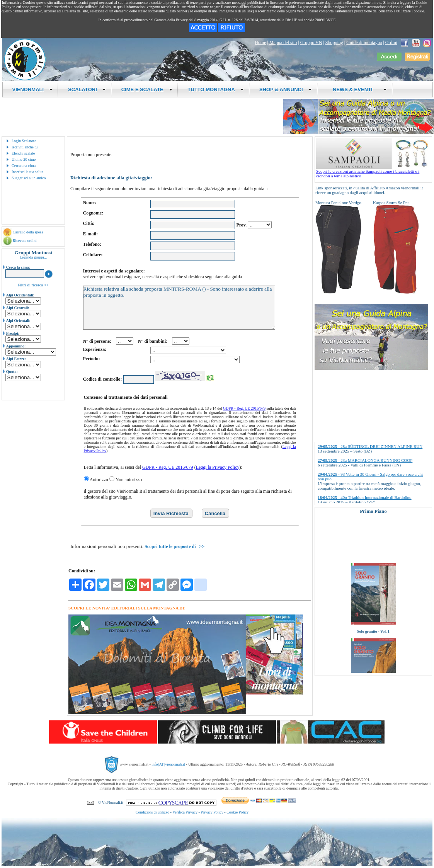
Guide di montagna (364, 43)
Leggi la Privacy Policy (218, 467)
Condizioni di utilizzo (152, 812)
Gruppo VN (311, 43)
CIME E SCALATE (147, 89)
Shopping (334, 43)
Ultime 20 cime (24, 159)
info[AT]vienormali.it (168, 764)
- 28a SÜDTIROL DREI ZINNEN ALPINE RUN (370, 446)
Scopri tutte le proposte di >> (174, 546)
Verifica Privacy (185, 812)
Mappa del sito (283, 43)
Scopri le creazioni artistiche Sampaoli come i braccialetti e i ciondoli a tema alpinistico (374, 172)
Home (260, 43)
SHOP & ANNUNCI (286, 89)
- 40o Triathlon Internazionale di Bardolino (365, 497)
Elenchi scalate (23, 153)
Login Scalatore (24, 141)
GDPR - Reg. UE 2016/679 (244, 408)
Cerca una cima (24, 166)
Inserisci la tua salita (27, 172)
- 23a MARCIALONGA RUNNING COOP (365, 460)
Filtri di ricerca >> (33, 285)
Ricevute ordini (25, 241)
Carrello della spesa (28, 232)
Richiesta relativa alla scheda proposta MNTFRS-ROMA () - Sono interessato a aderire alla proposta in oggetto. (179, 308)
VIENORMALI (33, 89)
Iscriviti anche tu (25, 147)
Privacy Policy (212, 812)
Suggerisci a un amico (29, 178)
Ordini (391, 43)
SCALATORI (87, 89)
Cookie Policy (237, 812)
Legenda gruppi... (33, 257)
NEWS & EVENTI (357, 89)
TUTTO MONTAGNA (216, 89)
